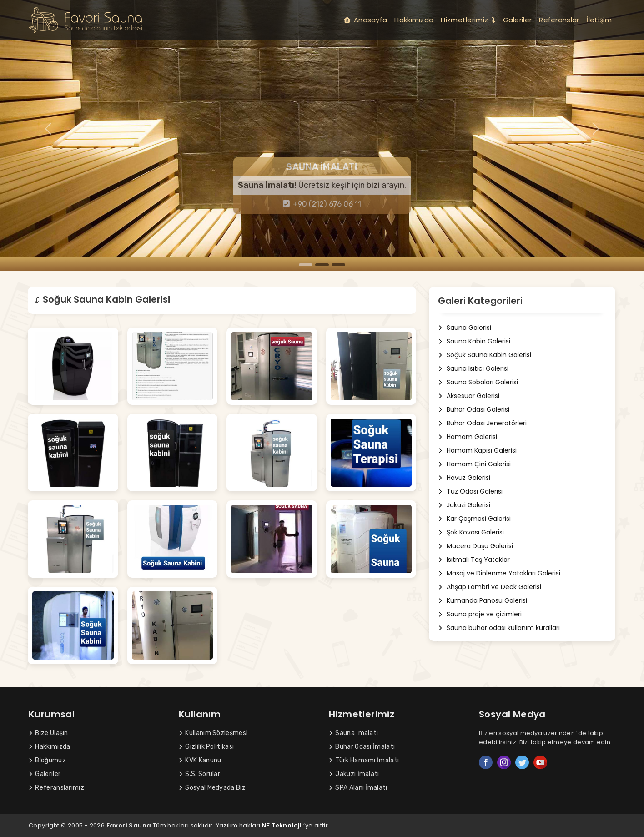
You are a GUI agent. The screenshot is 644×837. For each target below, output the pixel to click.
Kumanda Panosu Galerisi (481, 601)
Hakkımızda (414, 20)
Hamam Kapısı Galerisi (476, 451)
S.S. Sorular (199, 774)
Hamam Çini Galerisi (473, 464)
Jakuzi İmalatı (354, 774)
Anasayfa (365, 20)
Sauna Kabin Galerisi (473, 341)
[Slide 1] (306, 265)
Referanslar (559, 20)
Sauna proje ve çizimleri (479, 614)
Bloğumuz (47, 760)
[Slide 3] (338, 265)
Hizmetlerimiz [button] (468, 20)
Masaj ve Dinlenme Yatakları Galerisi (498, 573)
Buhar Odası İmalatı (362, 747)
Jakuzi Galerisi (463, 505)
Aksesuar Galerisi (468, 396)
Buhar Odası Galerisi (473, 410)
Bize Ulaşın (48, 733)
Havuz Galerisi (463, 478)
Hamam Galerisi (466, 437)
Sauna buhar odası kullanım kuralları (498, 628)
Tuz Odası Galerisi (469, 492)
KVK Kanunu (200, 760)
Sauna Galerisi (463, 328)
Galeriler (518, 20)
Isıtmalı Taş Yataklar (473, 560)
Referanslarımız (56, 788)
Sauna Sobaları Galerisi (477, 382)
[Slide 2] (322, 265)
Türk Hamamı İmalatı (364, 760)
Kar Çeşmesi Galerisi (473, 519)
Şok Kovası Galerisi (470, 532)
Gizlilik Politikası (206, 747)
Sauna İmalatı (353, 733)
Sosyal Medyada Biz (212, 788)
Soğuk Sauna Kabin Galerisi (483, 355)
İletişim (599, 20)
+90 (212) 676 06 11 (322, 204)
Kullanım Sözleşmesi (213, 733)
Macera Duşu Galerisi (474, 546)
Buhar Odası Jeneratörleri (481, 423)
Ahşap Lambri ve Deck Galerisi (488, 587)
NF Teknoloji (282, 825)
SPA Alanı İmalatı (358, 788)
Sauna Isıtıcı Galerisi (472, 369)
